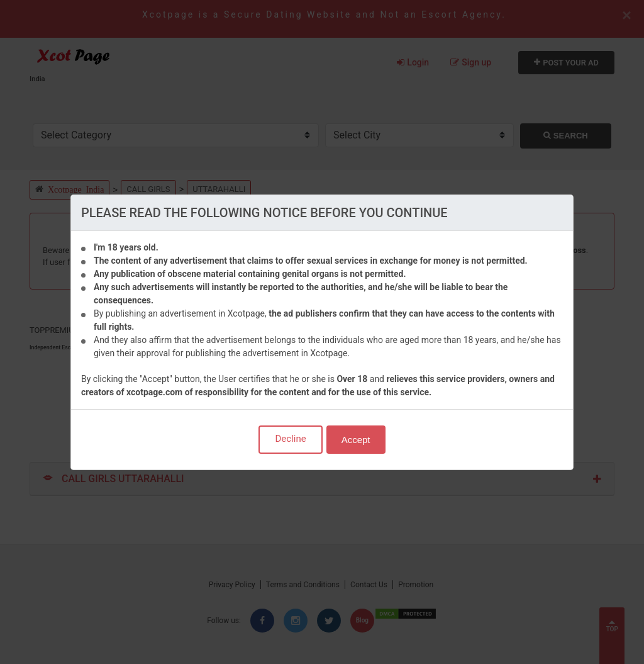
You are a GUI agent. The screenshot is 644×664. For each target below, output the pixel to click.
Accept (356, 440)
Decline (290, 439)
